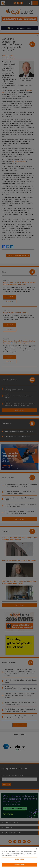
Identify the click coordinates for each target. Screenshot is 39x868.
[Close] (37, 849)
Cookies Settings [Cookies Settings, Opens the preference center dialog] (19, 859)
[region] (19, 857)
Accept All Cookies (19, 864)
